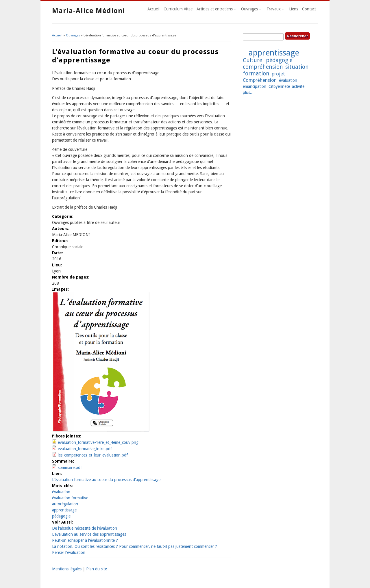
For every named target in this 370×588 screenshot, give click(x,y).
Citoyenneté (279, 86)
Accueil (153, 9)
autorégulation (65, 504)
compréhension (263, 67)
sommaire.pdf (70, 468)
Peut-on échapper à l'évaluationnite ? (85, 540)
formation (256, 74)
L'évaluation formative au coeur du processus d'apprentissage (106, 480)
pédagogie (61, 516)
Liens (294, 9)
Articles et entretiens (215, 10)
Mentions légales (67, 569)
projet (278, 74)
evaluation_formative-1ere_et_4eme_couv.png (98, 442)
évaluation (61, 492)
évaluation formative (70, 498)
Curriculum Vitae (178, 9)
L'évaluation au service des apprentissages (89, 534)
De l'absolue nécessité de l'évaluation (85, 528)
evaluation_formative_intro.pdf (85, 449)
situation (297, 67)
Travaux (274, 10)
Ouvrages (250, 10)
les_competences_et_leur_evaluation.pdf (93, 455)
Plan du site (97, 569)
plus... (248, 92)
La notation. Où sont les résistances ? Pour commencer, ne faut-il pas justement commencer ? (135, 546)
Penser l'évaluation (69, 552)
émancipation (255, 86)
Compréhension (260, 80)
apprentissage (64, 510)
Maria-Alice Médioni (88, 11)
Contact (309, 9)
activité (298, 86)
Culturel (253, 60)
